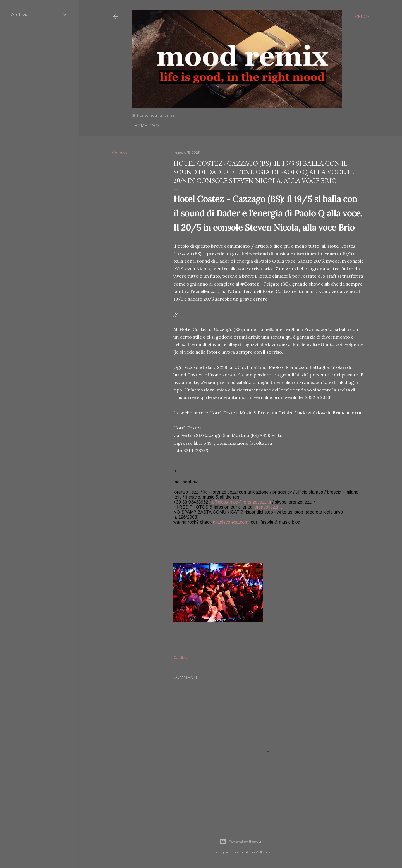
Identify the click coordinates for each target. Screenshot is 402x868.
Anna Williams (258, 852)
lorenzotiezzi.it (268, 507)
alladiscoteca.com (230, 522)
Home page (147, 126)
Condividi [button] (121, 153)
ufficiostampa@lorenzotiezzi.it (241, 502)
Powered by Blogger (241, 842)
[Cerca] (362, 17)
